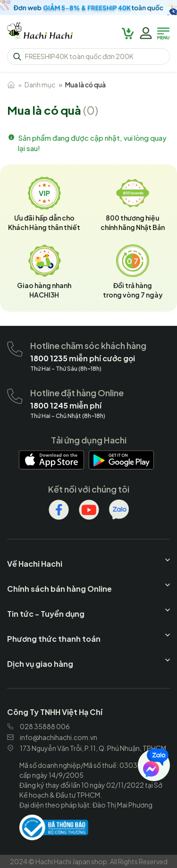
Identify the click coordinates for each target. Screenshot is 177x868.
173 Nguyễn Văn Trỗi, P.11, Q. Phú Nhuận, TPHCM (87, 748)
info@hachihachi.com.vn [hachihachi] (52, 737)
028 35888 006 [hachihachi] (38, 726)
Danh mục (40, 85)
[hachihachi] (88, 8)
